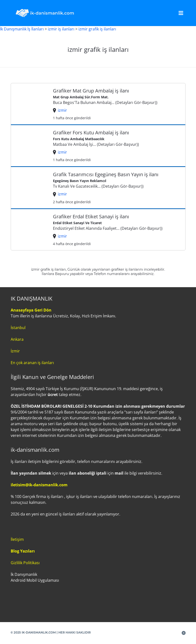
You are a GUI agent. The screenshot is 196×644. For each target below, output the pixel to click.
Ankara (17, 339)
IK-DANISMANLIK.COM (39, 632)
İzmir (15, 351)
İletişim (17, 539)
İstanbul (18, 328)
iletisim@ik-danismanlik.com (39, 485)
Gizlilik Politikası (25, 563)
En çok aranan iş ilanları (32, 363)
